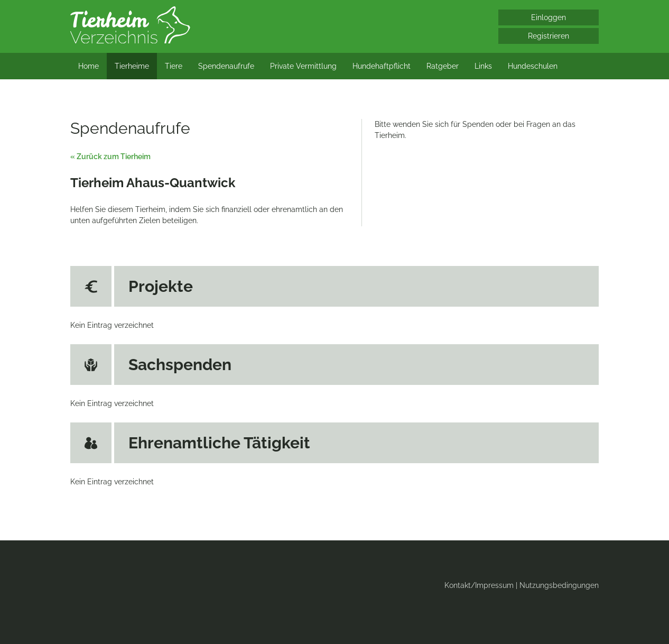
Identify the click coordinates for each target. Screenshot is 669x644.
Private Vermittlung (303, 66)
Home (89, 66)
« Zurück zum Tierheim (110, 157)
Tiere (174, 66)
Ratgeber (443, 66)
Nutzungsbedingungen (559, 585)
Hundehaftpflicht (382, 66)
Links (483, 66)
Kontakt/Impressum (479, 585)
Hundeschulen (533, 66)
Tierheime (132, 66)
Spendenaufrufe (226, 66)
